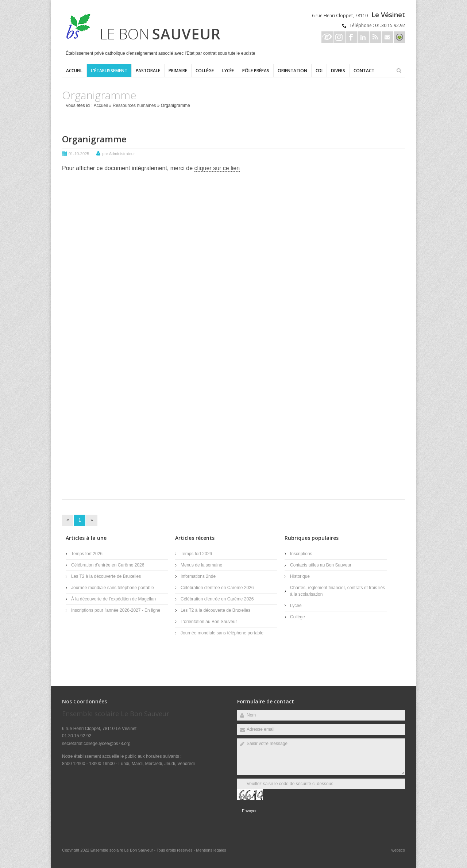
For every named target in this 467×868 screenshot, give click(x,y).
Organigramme (94, 139)
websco (398, 850)
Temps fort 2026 (87, 554)
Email (387, 37)
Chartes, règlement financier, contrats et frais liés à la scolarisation (337, 591)
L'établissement (109, 71)
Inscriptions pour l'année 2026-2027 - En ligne (116, 610)
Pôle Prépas (256, 71)
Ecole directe (327, 37)
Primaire (178, 71)
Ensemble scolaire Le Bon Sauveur (122, 850)
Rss (375, 37)
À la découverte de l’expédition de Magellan (113, 599)
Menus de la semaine (201, 565)
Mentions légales (211, 850)
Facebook (351, 37)
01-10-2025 (79, 154)
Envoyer (249, 811)
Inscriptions (301, 554)
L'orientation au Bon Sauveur (209, 622)
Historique (300, 576)
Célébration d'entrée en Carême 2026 (108, 565)
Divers (338, 71)
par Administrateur (118, 154)
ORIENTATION (292, 71)
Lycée (228, 71)
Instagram (339, 37)
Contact (364, 71)
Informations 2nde (198, 576)
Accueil (74, 71)
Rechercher (399, 70)
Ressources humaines (134, 105)
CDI (319, 71)
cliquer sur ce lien (217, 168)
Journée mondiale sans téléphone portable (113, 588)
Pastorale (148, 71)
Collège (205, 71)
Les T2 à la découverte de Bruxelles (106, 576)
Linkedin (363, 37)
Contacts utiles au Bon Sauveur (321, 565)
